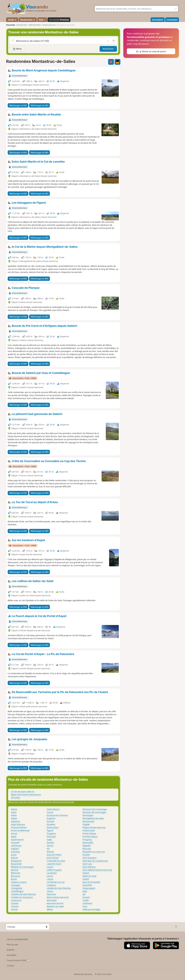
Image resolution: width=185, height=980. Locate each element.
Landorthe (52, 873)
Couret (50, 812)
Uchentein (87, 903)
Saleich (86, 873)
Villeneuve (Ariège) (91, 909)
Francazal (51, 837)
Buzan (14, 879)
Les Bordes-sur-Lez (56, 882)
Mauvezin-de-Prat (55, 903)
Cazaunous (16, 900)
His (48, 849)
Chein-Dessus (53, 809)
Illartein (51, 852)
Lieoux (50, 891)
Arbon (14, 815)
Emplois (11, 950)
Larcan (50, 876)
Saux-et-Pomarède (91, 882)
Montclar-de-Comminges (94, 812)
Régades (87, 846)
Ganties (50, 843)
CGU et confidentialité (17, 939)
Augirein (15, 849)
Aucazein (15, 843)
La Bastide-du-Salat (56, 861)
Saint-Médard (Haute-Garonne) (97, 870)
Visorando (10, 25)
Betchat (15, 870)
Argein (14, 818)
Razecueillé (88, 843)
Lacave (50, 867)
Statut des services (83, 974)
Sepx (85, 891)
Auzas (14, 855)
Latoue (50, 879)
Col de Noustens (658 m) (23, 792)
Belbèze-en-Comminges (22, 867)
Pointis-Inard (89, 830)
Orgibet (86, 824)
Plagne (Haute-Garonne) (94, 827)
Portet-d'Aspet (89, 834)
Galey (49, 840)
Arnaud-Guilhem (19, 827)
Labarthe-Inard (54, 864)
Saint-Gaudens (89, 858)
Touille (86, 900)
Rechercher (108, 49)
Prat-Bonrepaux (90, 837)
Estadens (51, 824)
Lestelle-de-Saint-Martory (59, 888)
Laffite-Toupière (54, 870)
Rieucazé (87, 849)
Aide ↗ (42, 20)
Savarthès (87, 885)
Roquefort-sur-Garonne (94, 852)
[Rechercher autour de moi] (114, 41)
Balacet (14, 858)
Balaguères (16, 861)
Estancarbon (53, 827)
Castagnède (17, 888)
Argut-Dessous (18, 824)
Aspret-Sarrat (17, 840)
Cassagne (16, 885)
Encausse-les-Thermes (57, 815)
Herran (50, 846)
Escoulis (51, 821)
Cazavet (15, 903)
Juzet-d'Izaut (53, 858)
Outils (12, 20)
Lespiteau (51, 885)
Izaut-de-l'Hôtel (54, 855)
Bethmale (16, 873)
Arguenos (16, 821)
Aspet (14, 837)
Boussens (16, 876)
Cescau (14, 909)
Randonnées (28, 20)
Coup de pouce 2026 (19, 960)
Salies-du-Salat (89, 876)
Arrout (14, 834)
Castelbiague (17, 891)
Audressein (16, 846)
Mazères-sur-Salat (55, 906)
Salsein (86, 879)
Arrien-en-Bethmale (20, 830)
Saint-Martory (89, 867)
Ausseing (15, 852)
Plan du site (12, 945)
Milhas (50, 909)
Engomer (51, 818)
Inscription (158, 20)
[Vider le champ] (108, 41)
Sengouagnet (89, 888)
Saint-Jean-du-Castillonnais (95, 861)
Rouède (86, 855)
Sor (84, 894)
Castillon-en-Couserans (22, 897)
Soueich (86, 897)
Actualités (12, 955)
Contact (11, 966)
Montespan (88, 815)
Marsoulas (52, 900)
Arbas (14, 812)
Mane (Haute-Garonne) (58, 897)
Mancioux (51, 894)
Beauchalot (16, 864)
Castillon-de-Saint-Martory (23, 894)
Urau (85, 906)
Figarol (50, 830)
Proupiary (87, 840)
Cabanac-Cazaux (19, 882)
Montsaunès (88, 821)
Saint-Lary (87, 864)
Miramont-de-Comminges (95, 809)
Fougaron (51, 834)
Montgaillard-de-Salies (93, 818)
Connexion (172, 20)
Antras (14, 809)
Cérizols (15, 906)
